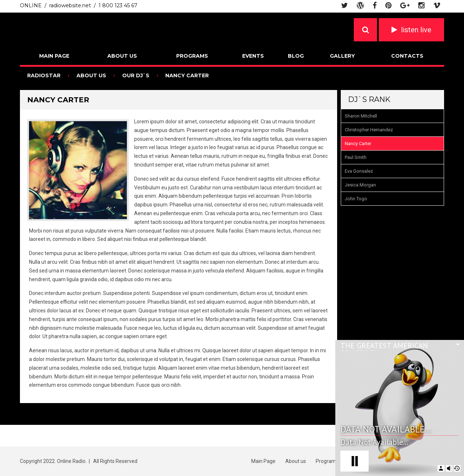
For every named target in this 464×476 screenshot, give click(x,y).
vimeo (437, 5)
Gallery (342, 56)
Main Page (54, 56)
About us (122, 56)
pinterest (388, 5)
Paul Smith (356, 157)
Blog (296, 56)
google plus (405, 5)
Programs (192, 56)
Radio (77, 29)
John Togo (356, 199)
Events (253, 56)
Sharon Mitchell (361, 116)
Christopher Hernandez (369, 130)
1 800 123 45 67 (118, 5)
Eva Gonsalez (359, 171)
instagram (421, 5)
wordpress (360, 5)
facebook (375, 5)
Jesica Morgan (360, 185)
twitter (345, 5)
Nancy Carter (358, 143)
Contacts (407, 56)
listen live (416, 30)
